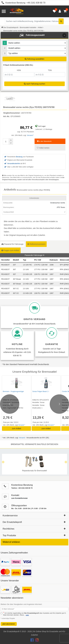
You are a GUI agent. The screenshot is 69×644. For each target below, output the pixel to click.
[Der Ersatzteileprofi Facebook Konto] (32, 641)
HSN (19, 70)
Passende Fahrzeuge (35, 255)
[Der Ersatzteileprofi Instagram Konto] (36, 641)
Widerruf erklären (11, 542)
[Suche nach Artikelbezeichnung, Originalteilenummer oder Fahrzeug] (34, 21)
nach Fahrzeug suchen (34, 84)
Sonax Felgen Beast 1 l (41, 391)
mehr (27, 615)
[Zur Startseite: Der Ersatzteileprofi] (17, 11)
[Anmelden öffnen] (59, 11)
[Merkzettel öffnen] (54, 11)
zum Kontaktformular (19, 498)
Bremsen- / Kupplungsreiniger (13, 391)
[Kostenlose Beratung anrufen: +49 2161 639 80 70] (2, 3)
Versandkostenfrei (14, 164)
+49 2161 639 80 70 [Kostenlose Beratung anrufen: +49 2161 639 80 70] (36, 3)
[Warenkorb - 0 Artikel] (65, 11)
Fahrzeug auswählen (34, 59)
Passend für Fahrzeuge (12, 244)
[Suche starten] (61, 21)
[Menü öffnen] (4, 11)
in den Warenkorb (44, 141)
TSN (50, 70)
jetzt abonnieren (9, 624)
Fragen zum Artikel (10, 250)
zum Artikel (16, 428)
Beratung (19, 157)
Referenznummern (36, 244)
